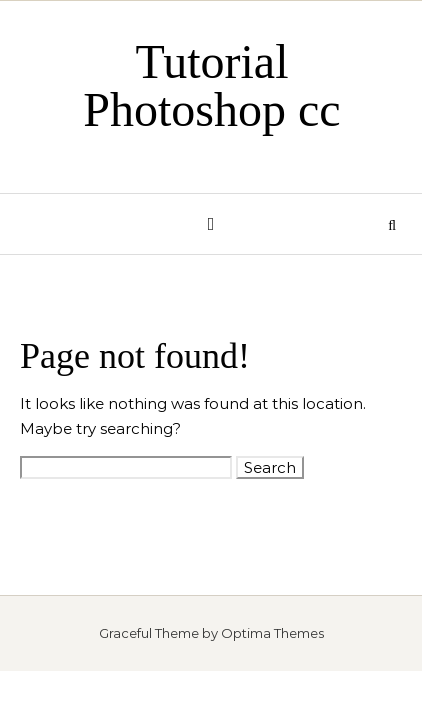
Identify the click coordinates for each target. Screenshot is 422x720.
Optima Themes (272, 633)
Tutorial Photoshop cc (211, 85)
